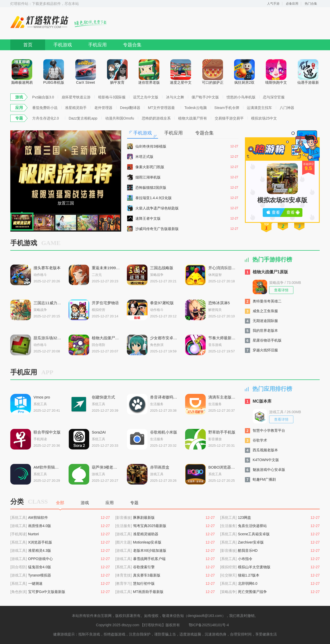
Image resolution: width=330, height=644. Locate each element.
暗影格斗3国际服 (112, 97)
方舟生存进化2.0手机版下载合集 (46, 119)
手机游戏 (63, 45)
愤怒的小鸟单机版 (241, 97)
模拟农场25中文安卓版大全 (264, 119)
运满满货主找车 (259, 108)
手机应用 (97, 45)
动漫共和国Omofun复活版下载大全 (120, 119)
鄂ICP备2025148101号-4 (209, 625)
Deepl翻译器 (130, 108)
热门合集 (311, 4)
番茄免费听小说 (45, 108)
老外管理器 (103, 108)
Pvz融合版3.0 (43, 97)
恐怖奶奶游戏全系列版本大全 (156, 119)
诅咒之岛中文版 (146, 97)
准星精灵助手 (76, 108)
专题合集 (132, 45)
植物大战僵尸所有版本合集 (193, 119)
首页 (28, 45)
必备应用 (292, 4)
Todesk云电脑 (195, 108)
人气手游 (273, 4)
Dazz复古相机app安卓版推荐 (83, 119)
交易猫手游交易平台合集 (229, 119)
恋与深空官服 (274, 97)
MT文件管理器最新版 (161, 108)
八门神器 (287, 108)
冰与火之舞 (175, 97)
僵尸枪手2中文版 (205, 97)
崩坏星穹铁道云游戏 (76, 98)
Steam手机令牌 (227, 108)
